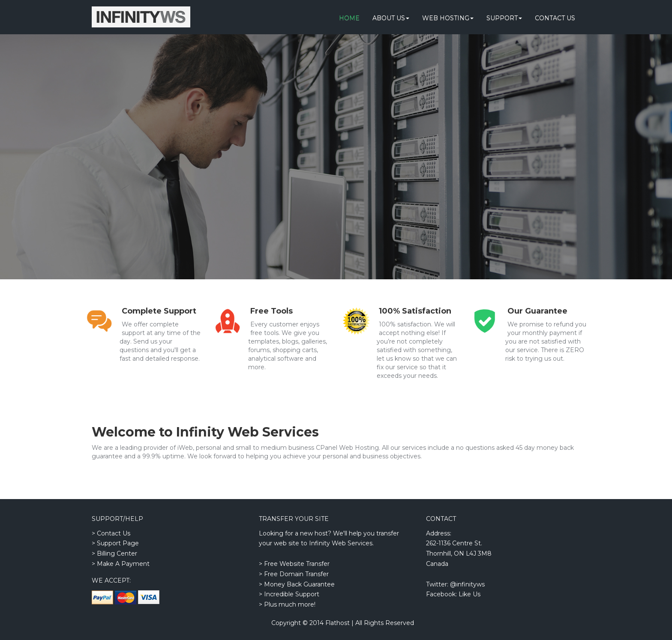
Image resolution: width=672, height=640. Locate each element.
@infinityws (467, 584)
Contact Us (555, 18)
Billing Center (117, 553)
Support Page (118, 543)
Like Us (469, 594)
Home (349, 18)
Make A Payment (123, 564)
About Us (391, 18)
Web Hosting (448, 18)
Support (504, 18)
